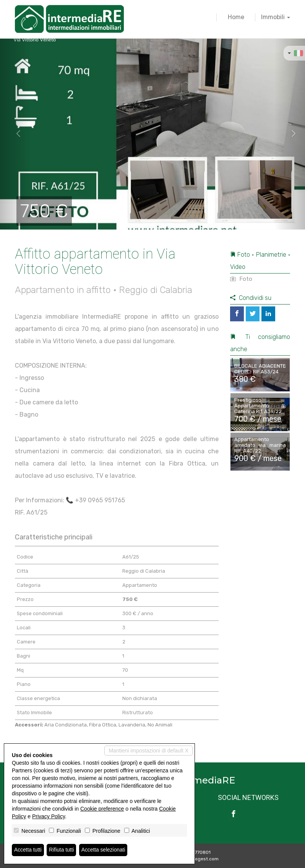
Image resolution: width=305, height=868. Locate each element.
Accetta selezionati (105, 850)
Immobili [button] (276, 17)
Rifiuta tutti (62, 850)
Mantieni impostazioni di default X (148, 751)
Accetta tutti (28, 850)
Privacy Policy (49, 816)
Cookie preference (102, 809)
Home (236, 17)
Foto (241, 279)
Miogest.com (204, 859)
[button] (15, 134)
